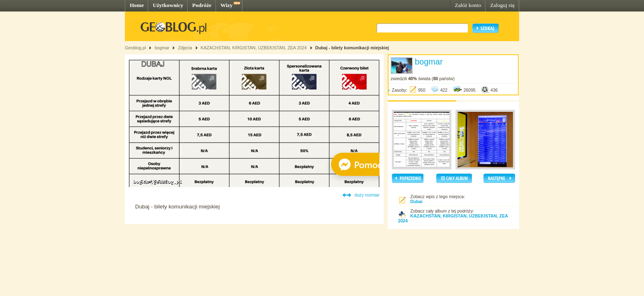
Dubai (416, 201)
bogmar (162, 48)
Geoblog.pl (136, 48)
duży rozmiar (367, 195)
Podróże (202, 5)
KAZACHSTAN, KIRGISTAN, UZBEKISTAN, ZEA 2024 (254, 48)
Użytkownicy (168, 5)
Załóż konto (468, 5)
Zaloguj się (502, 5)
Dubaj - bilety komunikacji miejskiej (352, 48)
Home (137, 5)
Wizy (227, 5)
